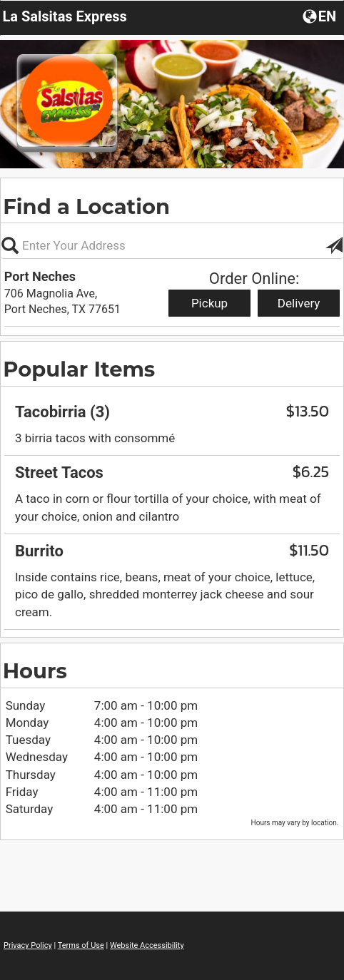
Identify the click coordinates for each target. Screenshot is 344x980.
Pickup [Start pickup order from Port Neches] (209, 303)
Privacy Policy (28, 945)
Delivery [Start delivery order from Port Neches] (299, 303)
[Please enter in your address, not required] (172, 245)
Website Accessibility (147, 945)
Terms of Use (81, 945)
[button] (321, 16)
